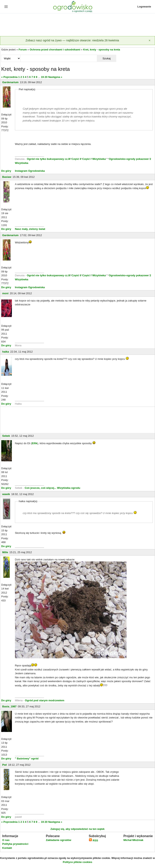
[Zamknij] (150, 41)
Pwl (4, 765)
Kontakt (7, 848)
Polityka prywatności (15, 844)
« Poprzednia (9, 77)
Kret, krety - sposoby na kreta (102, 50)
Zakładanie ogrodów (59, 840)
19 (42, 77)
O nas (6, 840)
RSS (93, 840)
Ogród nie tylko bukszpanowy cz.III (49, 159)
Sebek (6, 436)
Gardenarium (10, 82)
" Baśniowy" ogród (27, 759)
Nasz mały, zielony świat (30, 229)
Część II (76, 159)
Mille (5, 552)
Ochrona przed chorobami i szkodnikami (55, 50)
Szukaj (107, 58)
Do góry (6, 171)
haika (6, 352)
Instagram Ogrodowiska (30, 171)
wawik (6, 494)
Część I (87, 159)
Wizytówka (99, 159)
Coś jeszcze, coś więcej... (40, 488)
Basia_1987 (9, 706)
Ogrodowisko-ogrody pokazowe (129, 159)
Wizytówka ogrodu (69, 488)
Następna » (55, 77)
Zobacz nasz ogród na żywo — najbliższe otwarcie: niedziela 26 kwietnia (72, 40)
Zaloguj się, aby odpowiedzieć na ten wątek (77, 829)
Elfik (35, 443)
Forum (23, 50)
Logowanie (144, 7)
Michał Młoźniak (133, 840)
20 (46, 77)
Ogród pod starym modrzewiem (45, 700)
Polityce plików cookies (77, 862)
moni (5, 293)
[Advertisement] (77, 25)
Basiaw (7, 177)
